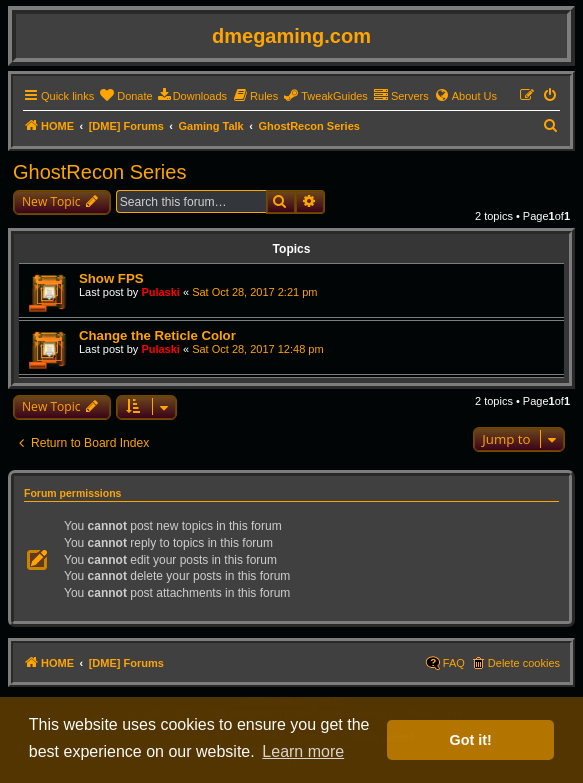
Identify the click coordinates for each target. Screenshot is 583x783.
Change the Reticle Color (157, 335)
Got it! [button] (471, 740)
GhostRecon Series (99, 172)
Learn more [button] (303, 751)
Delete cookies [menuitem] (524, 663)
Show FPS (111, 278)
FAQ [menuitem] (454, 663)
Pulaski (160, 292)
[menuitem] (125, 96)
